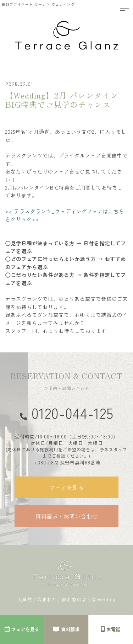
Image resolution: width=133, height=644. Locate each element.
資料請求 (66, 629)
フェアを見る (67, 487)
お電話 (111, 629)
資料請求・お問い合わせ (67, 516)
